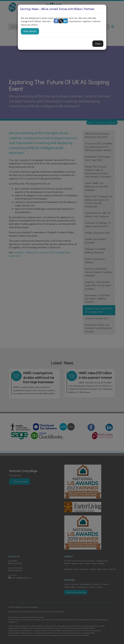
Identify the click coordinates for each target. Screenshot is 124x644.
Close (98, 44)
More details (30, 31)
